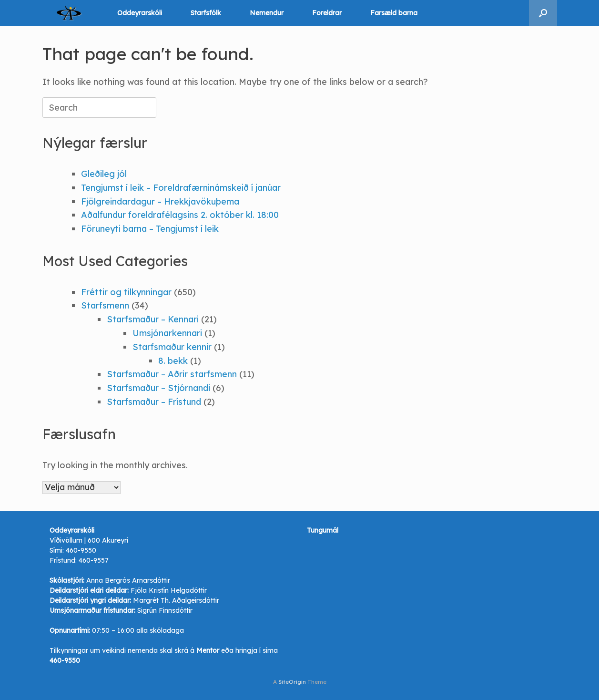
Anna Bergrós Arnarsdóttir (128, 580)
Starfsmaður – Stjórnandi (158, 388)
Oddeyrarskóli (140, 13)
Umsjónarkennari (167, 333)
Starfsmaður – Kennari (153, 319)
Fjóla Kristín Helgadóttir (169, 590)
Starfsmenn (105, 305)
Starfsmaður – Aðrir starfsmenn (172, 374)
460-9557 (94, 560)
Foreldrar (327, 13)
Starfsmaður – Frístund (154, 402)
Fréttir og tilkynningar (126, 292)
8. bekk (173, 361)
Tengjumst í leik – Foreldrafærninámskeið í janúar (181, 188)
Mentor (208, 650)
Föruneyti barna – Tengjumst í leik (150, 229)
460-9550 (81, 550)
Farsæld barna (394, 13)
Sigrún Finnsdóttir (165, 610)
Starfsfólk (206, 13)
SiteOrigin (292, 682)
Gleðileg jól (104, 174)
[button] (543, 13)
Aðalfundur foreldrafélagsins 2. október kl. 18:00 (180, 215)
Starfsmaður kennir (172, 347)
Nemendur (267, 13)
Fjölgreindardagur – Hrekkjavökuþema (160, 201)
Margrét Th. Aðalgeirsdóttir (176, 600)
